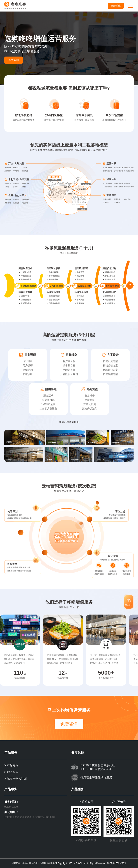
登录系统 (116, 6)
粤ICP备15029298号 (117, 863)
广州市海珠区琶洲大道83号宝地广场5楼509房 (30, 817)
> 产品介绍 (11, 765)
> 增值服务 (11, 772)
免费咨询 (14, 60)
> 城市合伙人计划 (16, 779)
